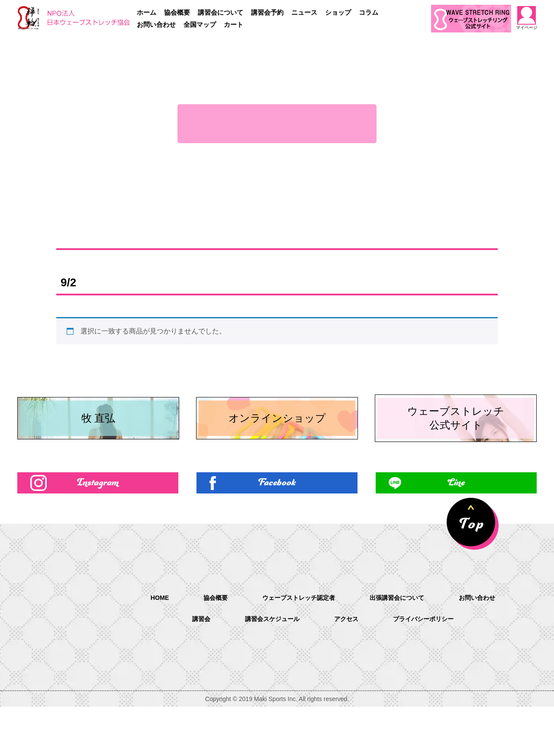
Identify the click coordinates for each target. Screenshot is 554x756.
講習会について (221, 12)
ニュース (304, 12)
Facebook (277, 530)
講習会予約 (267, 12)
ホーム (147, 12)
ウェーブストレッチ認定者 (295, 646)
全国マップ (200, 24)
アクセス (347, 668)
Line (456, 530)
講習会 (191, 668)
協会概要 (177, 12)
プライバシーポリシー (430, 668)
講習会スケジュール (267, 668)
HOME (146, 646)
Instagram (98, 530)
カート (234, 24)
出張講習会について (403, 646)
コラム (369, 12)
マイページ (527, 18)
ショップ (338, 12)
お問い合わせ (156, 24)
